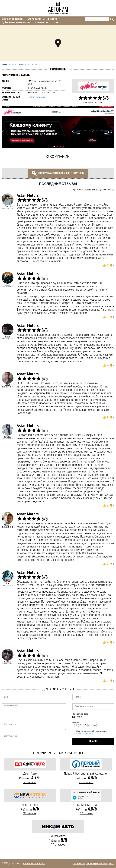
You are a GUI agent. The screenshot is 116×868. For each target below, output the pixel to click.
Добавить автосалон (16, 22)
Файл (80, 717)
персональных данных (83, 734)
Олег (8, 583)
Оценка (76, 723)
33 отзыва (30, 782)
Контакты (41, 22)
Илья (8, 337)
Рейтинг (107, 190)
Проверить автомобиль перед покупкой (58, 173)
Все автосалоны (12, 19)
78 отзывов (86, 782)
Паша (8, 285)
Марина (8, 662)
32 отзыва (86, 814)
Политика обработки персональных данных (94, 864)
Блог (56, 22)
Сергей (8, 206)
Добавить (93, 741)
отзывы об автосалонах (34, 864)
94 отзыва (30, 814)
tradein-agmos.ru (37, 97)
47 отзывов (58, 845)
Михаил (8, 525)
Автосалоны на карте (43, 19)
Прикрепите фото (80, 714)
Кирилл (8, 437)
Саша (8, 385)
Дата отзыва (93, 190)
